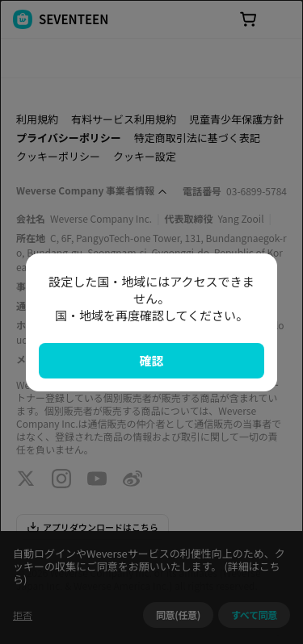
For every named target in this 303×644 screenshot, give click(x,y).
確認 (151, 360)
